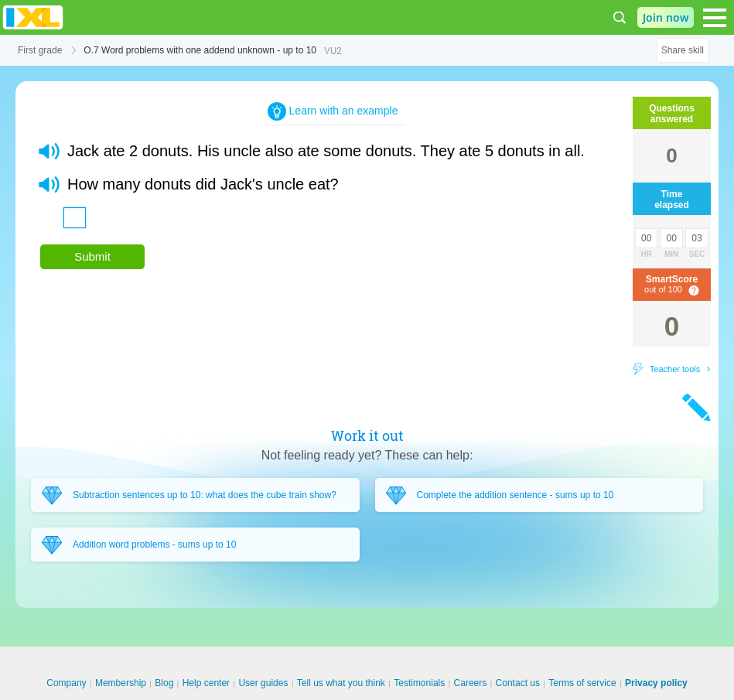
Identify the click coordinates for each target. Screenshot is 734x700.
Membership (121, 683)
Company (66, 683)
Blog (164, 683)
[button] (49, 151)
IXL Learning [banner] (33, 17)
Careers (471, 683)
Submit (92, 256)
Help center (206, 683)
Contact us (518, 683)
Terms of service (582, 683)
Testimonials (419, 683)
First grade (40, 50)
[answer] (75, 218)
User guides (263, 683)
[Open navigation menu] (715, 18)
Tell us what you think (341, 683)
